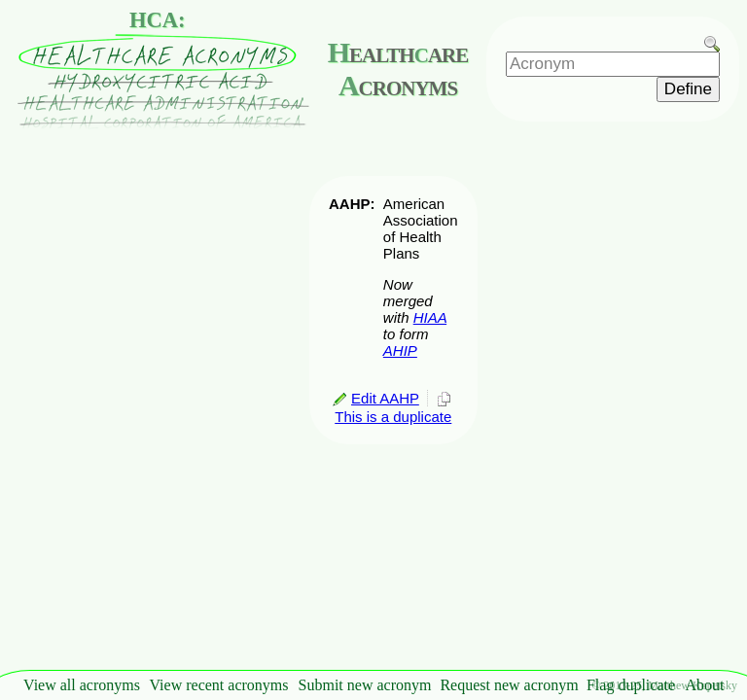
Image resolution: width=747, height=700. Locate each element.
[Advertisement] (689, 375)
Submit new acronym (365, 685)
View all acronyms (82, 685)
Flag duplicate (631, 685)
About (705, 685)
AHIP (400, 350)
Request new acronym (509, 685)
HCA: (158, 20)
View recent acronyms (219, 685)
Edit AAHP (375, 398)
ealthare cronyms (398, 69)
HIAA (430, 317)
